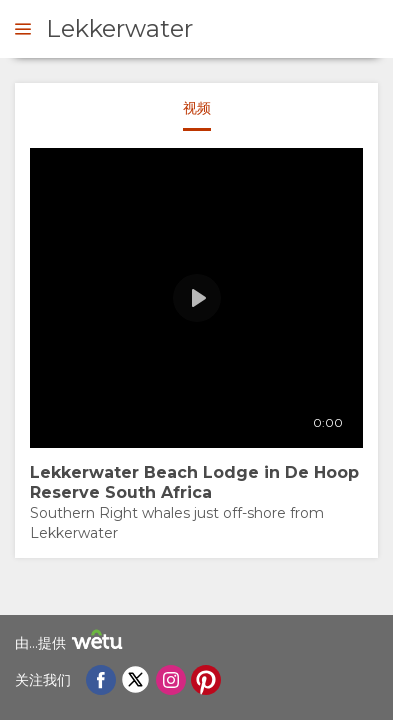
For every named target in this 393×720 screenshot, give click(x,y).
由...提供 (71, 642)
